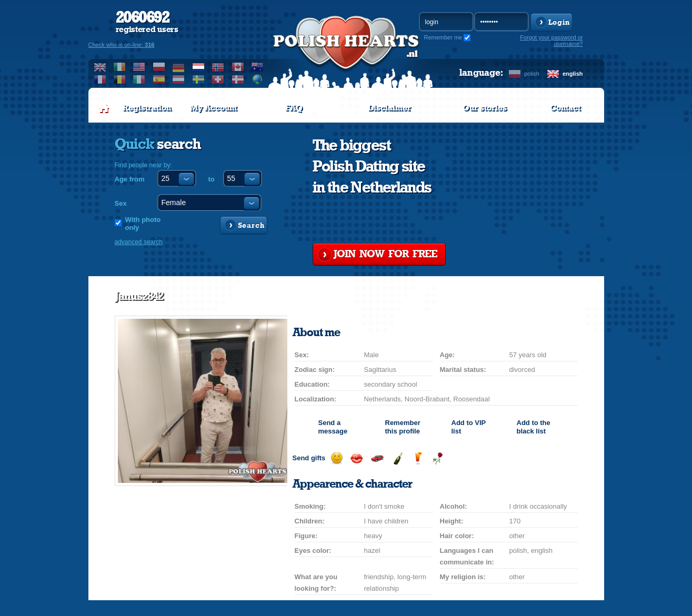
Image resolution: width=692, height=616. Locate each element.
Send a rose (438, 458)
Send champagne (398, 458)
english (573, 74)
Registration (147, 108)
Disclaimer (389, 108)
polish (532, 74)
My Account (213, 108)
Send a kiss (357, 458)
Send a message (333, 427)
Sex (121, 203)
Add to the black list (534, 427)
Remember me (443, 37)
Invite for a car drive (377, 458)
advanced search (139, 242)
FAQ (294, 108)
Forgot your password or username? (551, 41)
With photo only (143, 224)
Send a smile (337, 458)
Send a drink (418, 458)
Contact (565, 108)
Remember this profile (403, 427)
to (212, 179)
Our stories (485, 108)
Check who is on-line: (122, 45)
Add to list (469, 427)
